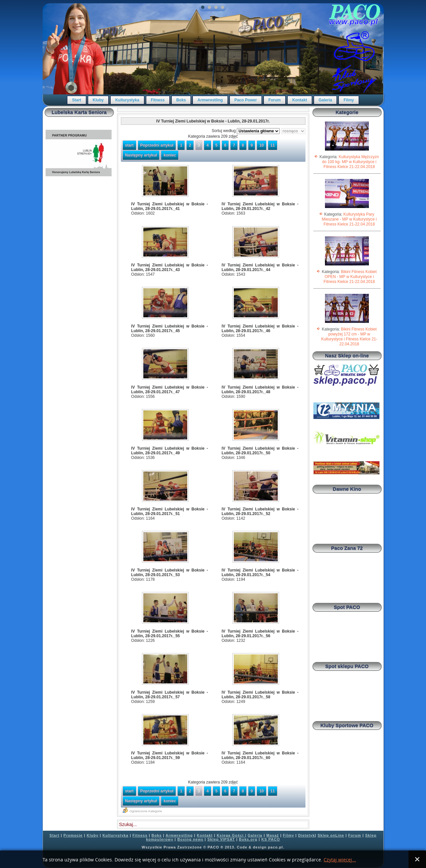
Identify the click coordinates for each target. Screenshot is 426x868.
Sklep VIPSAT (221, 839)
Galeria (325, 100)
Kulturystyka (127, 100)
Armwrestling (210, 100)
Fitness (158, 100)
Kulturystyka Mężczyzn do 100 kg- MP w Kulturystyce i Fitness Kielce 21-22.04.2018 (350, 162)
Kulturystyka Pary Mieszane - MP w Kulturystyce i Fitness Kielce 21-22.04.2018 (349, 219)
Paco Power (246, 100)
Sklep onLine (331, 835)
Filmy (349, 100)
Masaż (273, 835)
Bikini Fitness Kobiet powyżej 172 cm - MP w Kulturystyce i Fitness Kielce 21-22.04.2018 (349, 337)
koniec (170, 155)
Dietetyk (307, 835)
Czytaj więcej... (340, 860)
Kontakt (300, 100)
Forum (275, 100)
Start (76, 100)
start (129, 145)
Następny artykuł (141, 155)
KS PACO (270, 839)
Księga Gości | (231, 835)
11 (273, 145)
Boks (181, 100)
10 (261, 145)
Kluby (98, 100)
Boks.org (248, 839)
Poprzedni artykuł (157, 145)
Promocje (73, 835)
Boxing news (190, 839)
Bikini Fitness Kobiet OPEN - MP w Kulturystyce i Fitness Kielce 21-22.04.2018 (350, 277)
